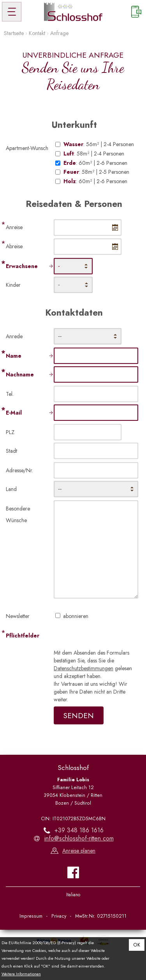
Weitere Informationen (21, 974)
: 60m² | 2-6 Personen (95, 163)
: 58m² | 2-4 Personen (94, 154)
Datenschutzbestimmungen (84, 668)
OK (137, 945)
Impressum (31, 916)
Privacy (59, 916)
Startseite (14, 33)
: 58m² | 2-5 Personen (96, 172)
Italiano (73, 895)
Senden (79, 715)
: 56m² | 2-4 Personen (99, 144)
